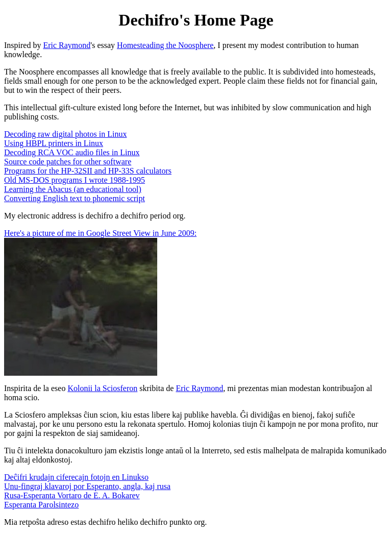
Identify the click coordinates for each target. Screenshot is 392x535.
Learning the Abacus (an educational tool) (73, 189)
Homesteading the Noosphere (165, 45)
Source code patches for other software (68, 162)
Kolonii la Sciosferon (102, 388)
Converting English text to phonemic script (75, 198)
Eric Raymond (67, 45)
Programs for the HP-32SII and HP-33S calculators (88, 171)
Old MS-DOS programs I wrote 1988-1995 (75, 180)
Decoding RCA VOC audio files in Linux (72, 152)
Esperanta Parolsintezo (41, 505)
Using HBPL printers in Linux (54, 143)
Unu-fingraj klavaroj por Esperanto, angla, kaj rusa (87, 486)
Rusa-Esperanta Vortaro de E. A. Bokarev (72, 495)
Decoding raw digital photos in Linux (65, 134)
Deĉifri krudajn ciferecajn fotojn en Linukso (76, 477)
